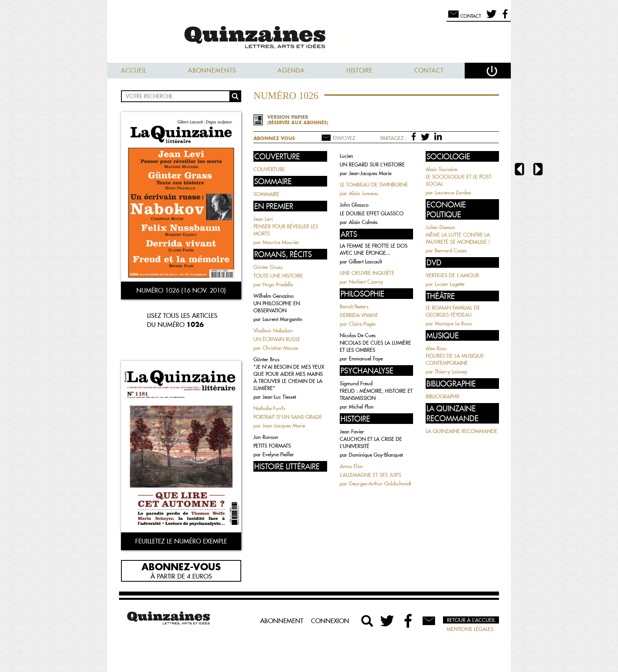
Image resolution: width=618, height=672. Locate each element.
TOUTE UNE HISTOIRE (278, 276)
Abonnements (212, 70)
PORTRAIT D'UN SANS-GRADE (288, 417)
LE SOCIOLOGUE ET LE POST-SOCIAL (459, 180)
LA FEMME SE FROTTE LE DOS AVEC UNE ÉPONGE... (374, 249)
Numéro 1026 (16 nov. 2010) (181, 290)
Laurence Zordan (453, 192)
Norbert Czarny (366, 282)
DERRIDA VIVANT (359, 315)
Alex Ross (436, 348)
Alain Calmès (363, 222)
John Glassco (354, 205)
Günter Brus (266, 359)
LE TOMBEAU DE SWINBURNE (374, 185)
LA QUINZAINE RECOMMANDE (462, 431)
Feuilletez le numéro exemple (181, 541)
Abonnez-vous (181, 566)
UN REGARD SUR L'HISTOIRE (372, 164)
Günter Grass (268, 267)
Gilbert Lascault (365, 261)
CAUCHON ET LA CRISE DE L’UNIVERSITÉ (371, 442)
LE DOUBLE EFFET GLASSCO (372, 213)
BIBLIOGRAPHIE (443, 396)
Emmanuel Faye (366, 358)
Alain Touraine (441, 169)
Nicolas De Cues (358, 335)
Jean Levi (263, 219)
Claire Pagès (362, 324)
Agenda (291, 70)
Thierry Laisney (451, 371)
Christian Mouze (280, 348)
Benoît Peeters (354, 306)
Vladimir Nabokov (273, 330)
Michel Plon (361, 407)
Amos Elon (351, 466)
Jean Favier (352, 431)
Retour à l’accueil (471, 620)
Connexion (330, 621)
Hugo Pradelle (278, 284)
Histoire (360, 70)
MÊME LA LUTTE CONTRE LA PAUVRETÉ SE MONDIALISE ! (458, 238)
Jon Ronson (266, 437)
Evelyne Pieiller (278, 454)
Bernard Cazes (451, 250)
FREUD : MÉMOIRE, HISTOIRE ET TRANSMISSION (376, 394)
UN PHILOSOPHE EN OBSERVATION (277, 307)
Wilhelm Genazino (274, 296)
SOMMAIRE (266, 194)
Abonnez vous (274, 138)
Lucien (346, 156)
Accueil (134, 70)
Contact (429, 70)
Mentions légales (470, 629)
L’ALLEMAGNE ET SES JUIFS (370, 475)
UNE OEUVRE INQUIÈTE (367, 273)
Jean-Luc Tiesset (279, 397)
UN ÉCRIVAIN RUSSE (277, 339)
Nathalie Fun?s (269, 408)
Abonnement (282, 621)
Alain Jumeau (364, 193)
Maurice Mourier (281, 242)
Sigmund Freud (356, 383)
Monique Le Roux (453, 323)
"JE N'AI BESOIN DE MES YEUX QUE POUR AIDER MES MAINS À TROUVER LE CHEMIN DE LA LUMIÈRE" (289, 377)
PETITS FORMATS (272, 446)
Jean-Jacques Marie (284, 426)
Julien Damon (440, 227)
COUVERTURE (269, 169)
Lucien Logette (450, 284)
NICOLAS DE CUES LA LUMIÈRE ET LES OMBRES (375, 346)
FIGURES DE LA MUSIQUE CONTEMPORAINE (455, 359)
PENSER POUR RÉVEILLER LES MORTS (286, 230)
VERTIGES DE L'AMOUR (452, 275)
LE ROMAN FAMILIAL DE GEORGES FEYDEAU (453, 311)
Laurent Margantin (282, 319)
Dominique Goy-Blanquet (376, 455)
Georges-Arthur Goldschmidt (380, 483)
